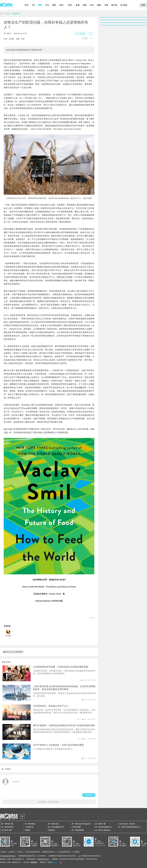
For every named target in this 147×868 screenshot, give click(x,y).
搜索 (125, 5)
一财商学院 (29, 827)
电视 (85, 5)
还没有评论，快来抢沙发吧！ (49, 802)
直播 (78, 5)
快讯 (61, 5)
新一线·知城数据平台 (56, 827)
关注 (47, 5)
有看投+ (28, 830)
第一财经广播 (100, 824)
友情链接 (77, 852)
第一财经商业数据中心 (104, 827)
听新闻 (82, 34)
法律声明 (11, 852)
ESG (92, 5)
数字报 (114, 5)
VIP (33, 5)
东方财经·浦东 (7, 830)
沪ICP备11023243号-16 (8, 856)
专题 (106, 5)
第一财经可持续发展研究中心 (130, 827)
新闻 (40, 5)
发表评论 (89, 795)
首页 (27, 5)
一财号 (69, 5)
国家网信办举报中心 (49, 852)
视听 (54, 5)
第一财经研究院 (7, 827)
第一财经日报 (53, 824)
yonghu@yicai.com (43, 859)
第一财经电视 (30, 824)
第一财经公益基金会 (103, 830)
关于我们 (20, 852)
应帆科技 (52, 830)
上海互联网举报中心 (65, 852)
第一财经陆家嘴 (78, 830)
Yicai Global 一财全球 (127, 824)
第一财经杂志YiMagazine (81, 824)
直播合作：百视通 (46, 862)
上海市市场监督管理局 (32, 852)
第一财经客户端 (7, 824)
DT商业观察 (76, 827)
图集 (99, 5)
